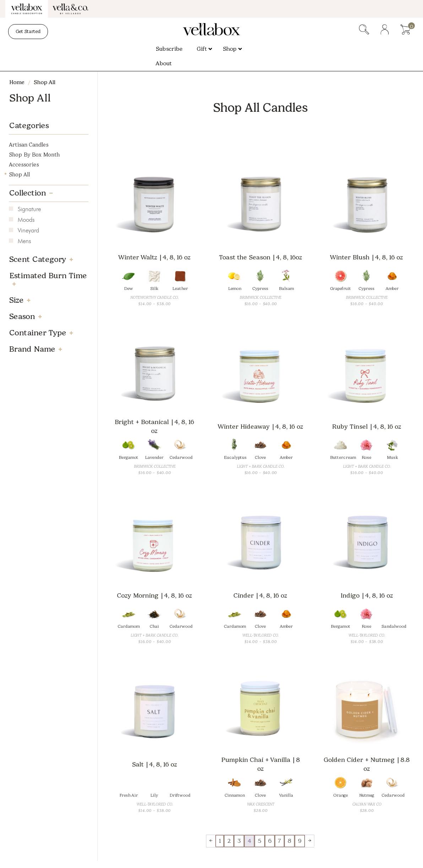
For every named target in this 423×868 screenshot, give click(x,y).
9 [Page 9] (300, 841)
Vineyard (28, 231)
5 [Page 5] (260, 841)
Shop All (19, 175)
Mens (24, 242)
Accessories (24, 165)
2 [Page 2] (229, 841)
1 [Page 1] (220, 841)
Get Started (28, 31)
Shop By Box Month (34, 155)
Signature (29, 210)
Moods (26, 220)
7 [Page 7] (280, 841)
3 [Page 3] (239, 841)
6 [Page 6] (270, 841)
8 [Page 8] (289, 841)
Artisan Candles (29, 145)
